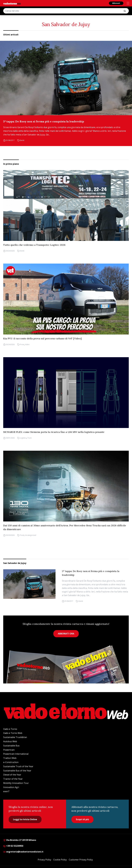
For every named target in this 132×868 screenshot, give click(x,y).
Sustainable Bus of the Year (17, 771)
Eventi (22, 140)
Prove (22, 344)
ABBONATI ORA (66, 634)
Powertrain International (16, 754)
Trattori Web (10, 758)
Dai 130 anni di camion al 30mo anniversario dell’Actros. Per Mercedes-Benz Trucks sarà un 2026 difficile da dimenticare (65, 527)
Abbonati (116, 3)
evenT (6, 791)
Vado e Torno (10, 729)
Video (27, 344)
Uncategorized (30, 535)
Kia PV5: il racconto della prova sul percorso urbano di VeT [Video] (42, 338)
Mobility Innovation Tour (16, 783)
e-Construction (11, 762)
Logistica (23, 438)
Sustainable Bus (11, 746)
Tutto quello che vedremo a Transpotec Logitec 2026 (34, 245)
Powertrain (9, 750)
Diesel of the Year (12, 775)
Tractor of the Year (13, 779)
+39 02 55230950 (13, 846)
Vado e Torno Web (13, 733)
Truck (29, 438)
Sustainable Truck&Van (15, 737)
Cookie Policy (60, 860)
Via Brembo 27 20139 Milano (20, 840)
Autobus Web (10, 741)
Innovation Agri (11, 787)
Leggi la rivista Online (25, 819)
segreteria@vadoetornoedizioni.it (23, 852)
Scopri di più (82, 819)
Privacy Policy (44, 860)
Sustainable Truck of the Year (18, 766)
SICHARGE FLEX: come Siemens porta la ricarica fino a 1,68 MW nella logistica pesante (54, 432)
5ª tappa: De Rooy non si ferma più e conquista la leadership (44, 121)
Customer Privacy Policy (81, 860)
